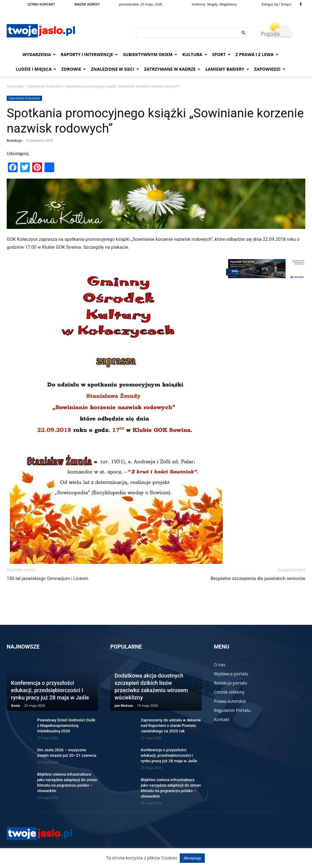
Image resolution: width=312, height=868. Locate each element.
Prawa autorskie (230, 701)
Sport (221, 54)
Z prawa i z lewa (257, 54)
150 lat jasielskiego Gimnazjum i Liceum (48, 578)
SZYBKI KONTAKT (41, 4)
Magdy (212, 4)
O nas (220, 665)
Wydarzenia (39, 54)
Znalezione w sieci (115, 69)
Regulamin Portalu (232, 710)
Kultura (195, 54)
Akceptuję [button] (192, 858)
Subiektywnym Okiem (150, 54)
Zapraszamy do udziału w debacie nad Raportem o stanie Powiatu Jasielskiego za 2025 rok (171, 726)
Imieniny (198, 4)
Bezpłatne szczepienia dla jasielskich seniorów (258, 578)
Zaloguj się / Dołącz (276, 4)
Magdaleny (228, 4)
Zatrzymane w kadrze (172, 69)
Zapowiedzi (270, 69)
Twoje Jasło (15, 86)
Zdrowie (74, 69)
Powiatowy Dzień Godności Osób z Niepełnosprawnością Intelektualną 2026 (66, 726)
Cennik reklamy (229, 692)
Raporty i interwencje (89, 54)
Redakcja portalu (230, 683)
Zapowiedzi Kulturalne (45, 86)
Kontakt (222, 719)
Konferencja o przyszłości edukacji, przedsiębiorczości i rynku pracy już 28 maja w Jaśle (50, 690)
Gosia (16, 705)
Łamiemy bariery (227, 69)
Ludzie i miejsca (36, 69)
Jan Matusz (124, 705)
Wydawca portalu (231, 674)
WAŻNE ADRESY (87, 4)
